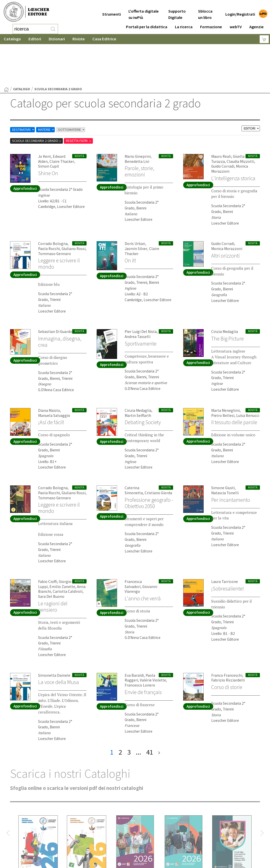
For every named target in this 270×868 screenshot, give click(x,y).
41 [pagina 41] (150, 710)
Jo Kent (44, 116)
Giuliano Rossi (72, 208)
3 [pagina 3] (129, 710)
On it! (131, 214)
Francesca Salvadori (141, 540)
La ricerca (184, 23)
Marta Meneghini (225, 369)
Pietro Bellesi (222, 374)
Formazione (211, 23)
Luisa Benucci (246, 374)
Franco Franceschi (226, 633)
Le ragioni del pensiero (54, 565)
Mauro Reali (221, 116)
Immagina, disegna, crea (61, 300)
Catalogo (12, 39)
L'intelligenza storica (235, 137)
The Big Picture (229, 297)
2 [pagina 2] (120, 710)
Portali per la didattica (147, 23)
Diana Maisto (49, 369)
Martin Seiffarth (137, 374)
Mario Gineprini (137, 116)
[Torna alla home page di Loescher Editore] (26, 12)
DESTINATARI (25, 89)
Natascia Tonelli (224, 452)
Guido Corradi (222, 125)
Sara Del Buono (51, 555)
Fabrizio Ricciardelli (226, 638)
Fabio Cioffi (47, 540)
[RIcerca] (53, 29)
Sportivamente (142, 302)
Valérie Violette (151, 638)
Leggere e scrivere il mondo (61, 222)
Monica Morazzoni (226, 208)
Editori (35, 39)
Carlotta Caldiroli (65, 550)
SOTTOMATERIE (78, 89)
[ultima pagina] (159, 710)
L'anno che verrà (144, 552)
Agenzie (256, 23)
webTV (236, 23)
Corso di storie (228, 645)
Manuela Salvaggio (53, 374)
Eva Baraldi (134, 633)
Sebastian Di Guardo (55, 290)
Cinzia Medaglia (224, 290)
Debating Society (144, 381)
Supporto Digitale (177, 11)
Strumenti (112, 10)
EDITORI (251, 88)
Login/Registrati (240, 10)
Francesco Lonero (139, 643)
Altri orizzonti (227, 214)
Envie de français (144, 650)
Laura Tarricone (224, 540)
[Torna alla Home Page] (6, 49)
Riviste (79, 39)
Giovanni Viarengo (139, 545)
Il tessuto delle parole (228, 384)
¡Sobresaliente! (229, 547)
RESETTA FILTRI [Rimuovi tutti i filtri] (85, 100)
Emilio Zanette (60, 545)
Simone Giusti (222, 447)
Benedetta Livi (137, 121)
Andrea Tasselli (137, 295)
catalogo (22, 49)
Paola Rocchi (48, 208)
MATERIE (50, 89)
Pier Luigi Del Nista (140, 290)
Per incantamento (232, 458)
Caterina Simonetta (140, 447)
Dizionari (57, 39)
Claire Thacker (60, 121)
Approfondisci (25, 148)
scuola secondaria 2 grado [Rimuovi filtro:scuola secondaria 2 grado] (39, 100)
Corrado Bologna (52, 203)
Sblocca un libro (205, 11)
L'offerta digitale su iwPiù (144, 11)
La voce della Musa (60, 640)
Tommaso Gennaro (53, 212)
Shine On (49, 132)
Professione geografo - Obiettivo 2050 (148, 465)
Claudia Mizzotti (239, 121)
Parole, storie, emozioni (140, 130)
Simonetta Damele (53, 633)
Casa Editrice (104, 39)
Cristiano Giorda (138, 452)
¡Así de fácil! (52, 381)
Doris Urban (134, 203)
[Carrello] (264, 39)
